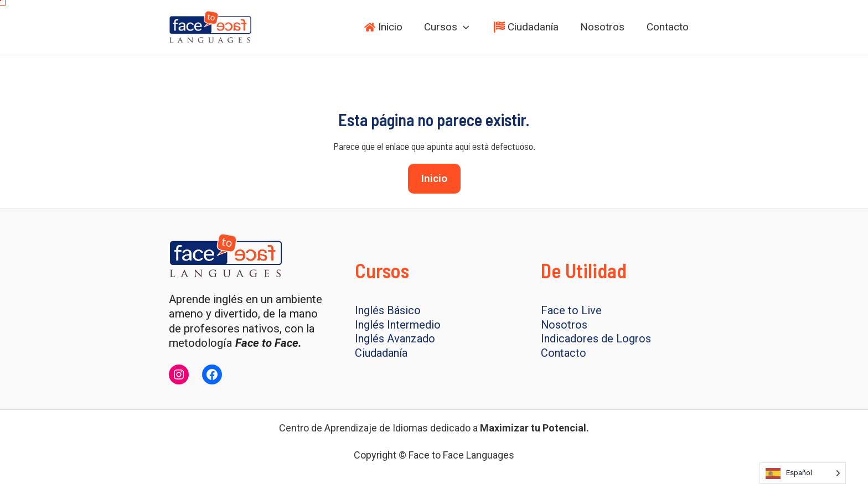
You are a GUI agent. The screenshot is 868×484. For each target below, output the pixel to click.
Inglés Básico (389, 310)
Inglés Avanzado (396, 340)
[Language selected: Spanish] (803, 473)
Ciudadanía (383, 354)
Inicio (434, 178)
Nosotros (565, 325)
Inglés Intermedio (399, 325)
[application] (466, 27)
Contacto (564, 354)
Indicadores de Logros (597, 340)
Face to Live (572, 310)
